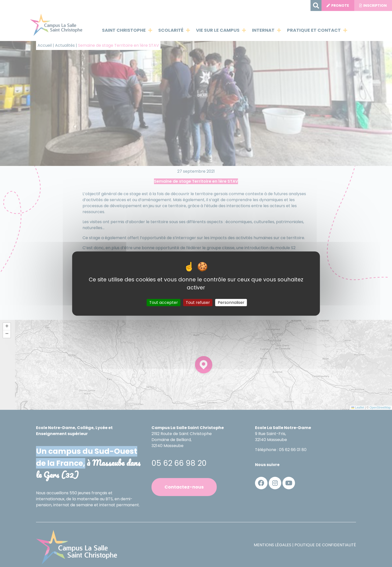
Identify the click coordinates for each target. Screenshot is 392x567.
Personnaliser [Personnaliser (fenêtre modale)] (231, 302)
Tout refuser (198, 302)
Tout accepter (164, 302)
